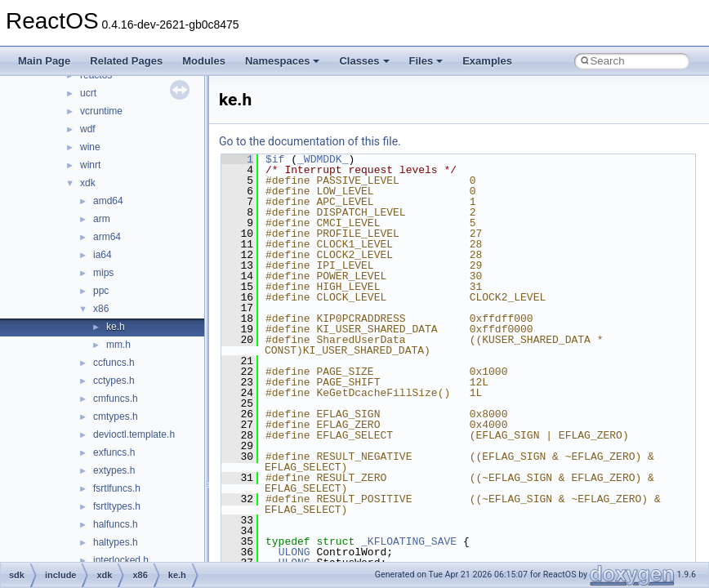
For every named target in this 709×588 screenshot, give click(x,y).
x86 (101, 309)
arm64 (107, 237)
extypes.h (114, 470)
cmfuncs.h (116, 399)
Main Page (44, 61)
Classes (364, 61)
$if (275, 159)
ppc (101, 291)
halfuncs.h (116, 524)
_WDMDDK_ (323, 159)
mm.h (118, 345)
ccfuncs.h (114, 363)
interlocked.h (121, 560)
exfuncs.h (114, 452)
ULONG (294, 552)
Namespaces (283, 61)
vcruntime (101, 111)
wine (90, 147)
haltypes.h (116, 542)
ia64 (103, 255)
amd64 (108, 201)
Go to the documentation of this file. (310, 141)
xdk (88, 183)
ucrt (88, 93)
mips (103, 273)
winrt (90, 165)
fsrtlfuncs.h (117, 488)
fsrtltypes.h (117, 506)
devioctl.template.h (134, 434)
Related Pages (126, 61)
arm (102, 219)
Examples (487, 61)
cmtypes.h (116, 416)
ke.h (116, 327)
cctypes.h (114, 381)
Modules (204, 61)
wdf (88, 129)
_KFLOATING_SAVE (409, 541)
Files (426, 61)
